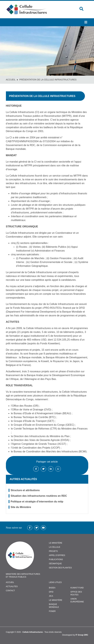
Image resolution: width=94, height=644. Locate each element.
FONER (52, 611)
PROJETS (53, 551)
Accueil (11, 80)
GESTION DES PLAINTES (60, 568)
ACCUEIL (10, 582)
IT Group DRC (82, 635)
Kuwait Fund (77, 588)
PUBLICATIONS (56, 559)
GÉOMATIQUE (55, 564)
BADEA (52, 588)
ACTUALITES (12, 586)
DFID (51, 592)
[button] (86, 22)
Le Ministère (56, 600)
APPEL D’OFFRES (57, 555)
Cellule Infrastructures (33, 632)
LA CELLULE (55, 547)
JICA (51, 596)
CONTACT (10, 591)
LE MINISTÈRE (56, 543)
